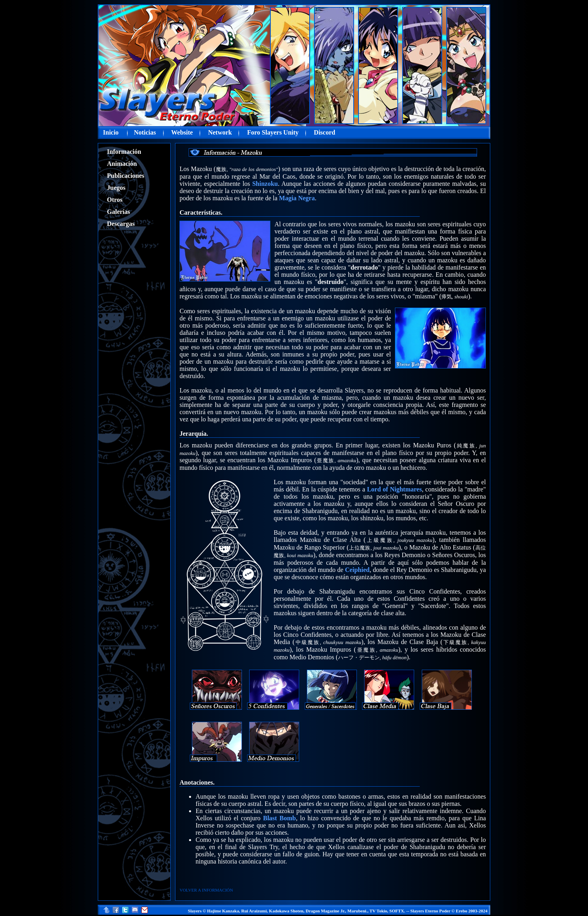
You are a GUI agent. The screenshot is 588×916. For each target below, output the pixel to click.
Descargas (121, 224)
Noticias (145, 132)
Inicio (111, 132)
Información (124, 152)
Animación (122, 164)
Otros (115, 200)
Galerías (119, 212)
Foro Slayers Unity (273, 132)
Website (182, 132)
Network (220, 132)
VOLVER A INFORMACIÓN (206, 890)
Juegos (116, 188)
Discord (325, 132)
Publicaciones (126, 176)
